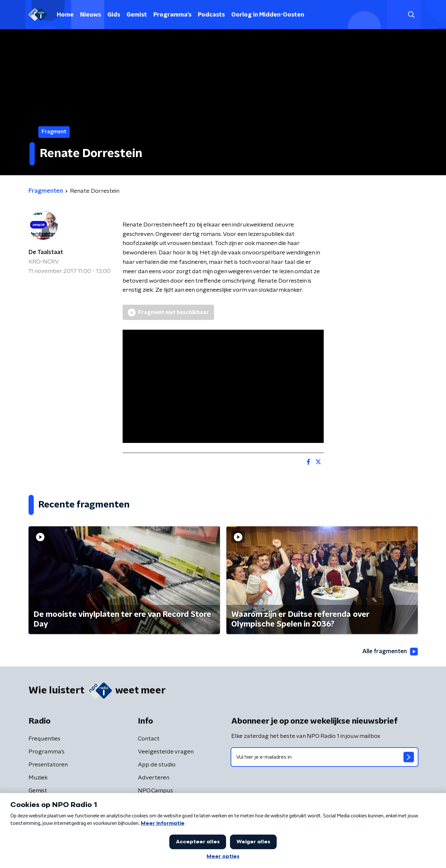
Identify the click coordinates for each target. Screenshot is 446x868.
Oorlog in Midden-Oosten (268, 15)
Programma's (172, 15)
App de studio (157, 765)
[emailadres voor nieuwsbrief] (325, 757)
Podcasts (211, 15)
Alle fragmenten (390, 652)
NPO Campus (155, 791)
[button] (411, 15)
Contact (149, 739)
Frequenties (44, 739)
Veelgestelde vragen (166, 752)
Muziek (38, 778)
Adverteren (154, 778)
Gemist (137, 15)
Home (65, 15)
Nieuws (90, 15)
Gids (114, 15)
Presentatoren (48, 765)
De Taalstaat (46, 252)
